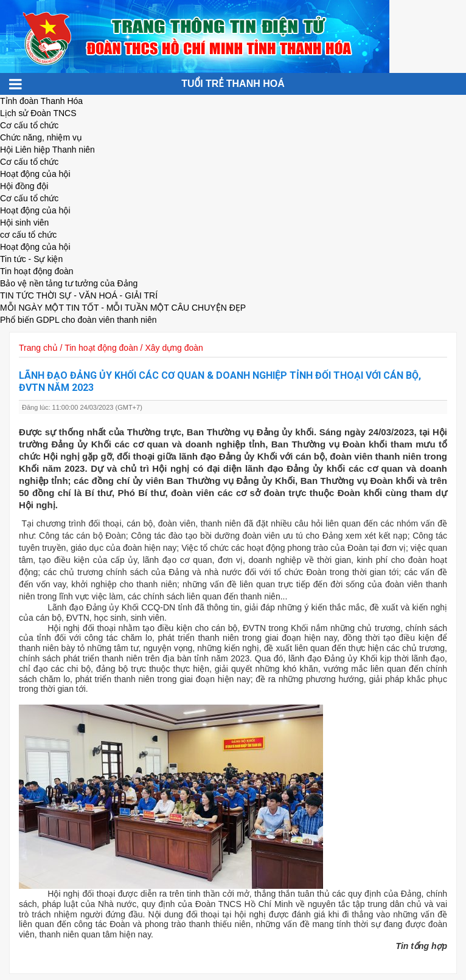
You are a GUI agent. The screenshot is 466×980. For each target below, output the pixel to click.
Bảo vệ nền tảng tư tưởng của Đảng (69, 283)
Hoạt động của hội (35, 174)
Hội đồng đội (24, 186)
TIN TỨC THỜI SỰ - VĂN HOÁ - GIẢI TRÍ (79, 295)
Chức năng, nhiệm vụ (41, 137)
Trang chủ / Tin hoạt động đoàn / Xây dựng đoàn (111, 348)
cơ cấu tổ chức (28, 235)
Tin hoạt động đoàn (37, 271)
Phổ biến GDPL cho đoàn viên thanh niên (78, 320)
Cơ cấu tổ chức (29, 125)
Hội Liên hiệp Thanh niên (47, 150)
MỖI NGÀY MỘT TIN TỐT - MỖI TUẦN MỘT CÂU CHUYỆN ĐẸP (123, 308)
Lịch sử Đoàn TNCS (38, 113)
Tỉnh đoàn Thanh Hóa (41, 101)
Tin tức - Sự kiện (31, 259)
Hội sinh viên (24, 223)
